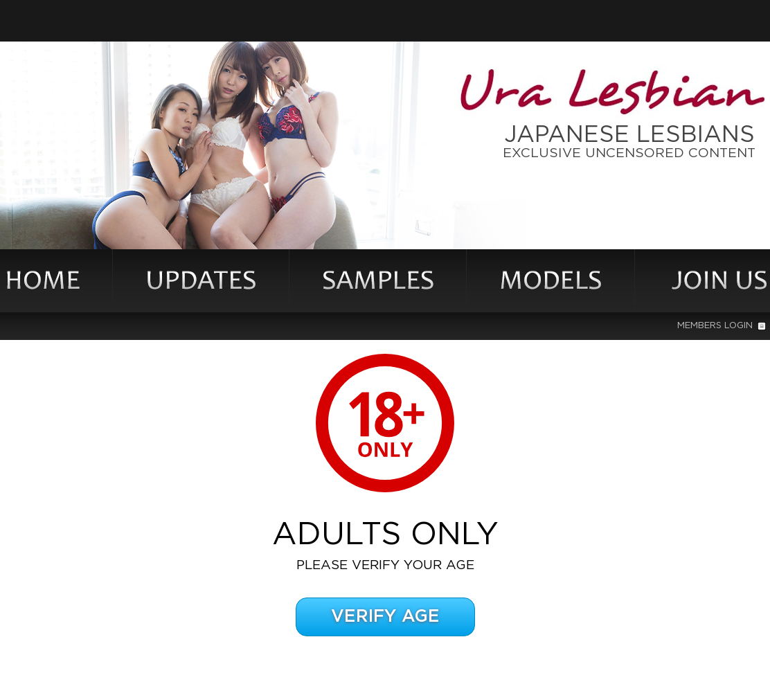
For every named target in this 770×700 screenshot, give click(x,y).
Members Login (722, 326)
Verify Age (385, 617)
